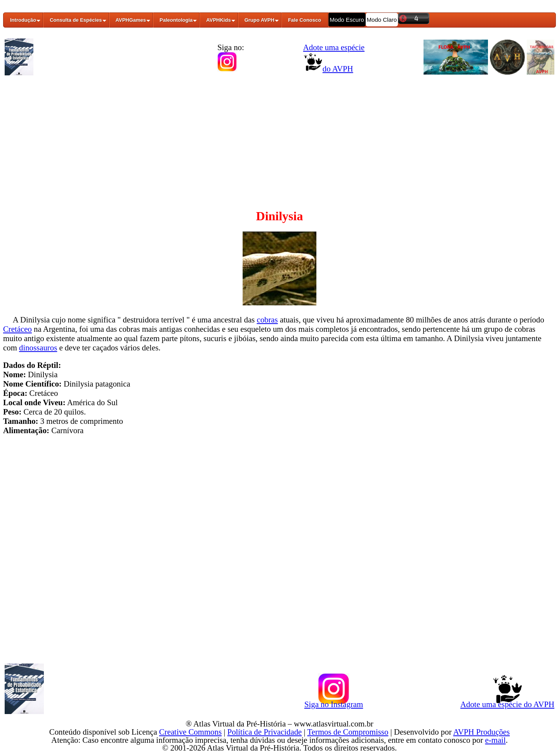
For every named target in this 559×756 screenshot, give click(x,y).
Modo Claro (382, 20)
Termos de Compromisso (348, 732)
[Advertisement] (279, 137)
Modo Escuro (347, 20)
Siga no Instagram (334, 703)
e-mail (496, 740)
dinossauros (38, 348)
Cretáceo (17, 329)
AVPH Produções (481, 732)
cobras (267, 320)
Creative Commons (190, 732)
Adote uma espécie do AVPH (507, 703)
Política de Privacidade (265, 732)
